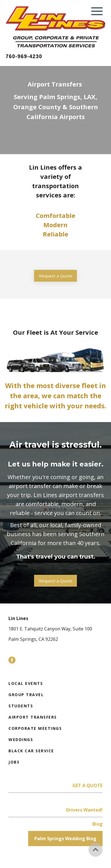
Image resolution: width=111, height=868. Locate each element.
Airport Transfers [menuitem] (33, 717)
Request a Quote (56, 276)
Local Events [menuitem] (26, 683)
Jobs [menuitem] (14, 762)
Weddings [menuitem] (21, 740)
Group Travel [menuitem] (26, 695)
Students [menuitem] (21, 706)
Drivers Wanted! (84, 810)
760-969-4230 (24, 56)
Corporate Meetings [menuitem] (35, 728)
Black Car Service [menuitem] (31, 751)
